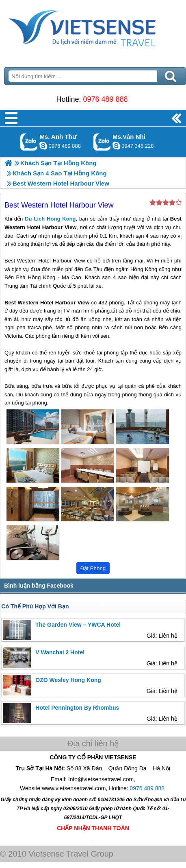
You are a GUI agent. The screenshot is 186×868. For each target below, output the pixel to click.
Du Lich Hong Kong (50, 219)
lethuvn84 (43, 146)
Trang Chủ (93, 26)
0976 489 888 (105, 99)
